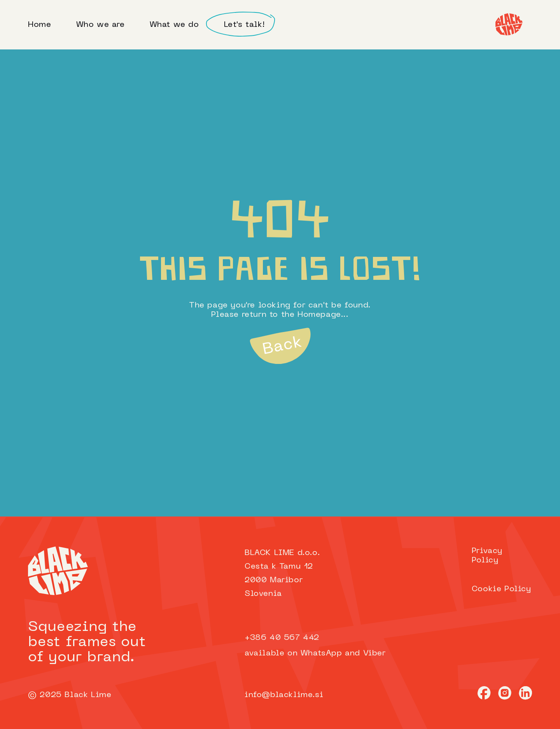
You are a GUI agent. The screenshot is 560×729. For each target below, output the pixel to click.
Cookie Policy (501, 589)
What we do (174, 25)
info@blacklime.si (284, 695)
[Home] (509, 24)
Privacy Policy (487, 556)
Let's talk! (245, 25)
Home (39, 25)
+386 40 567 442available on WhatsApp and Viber (315, 646)
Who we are (101, 25)
